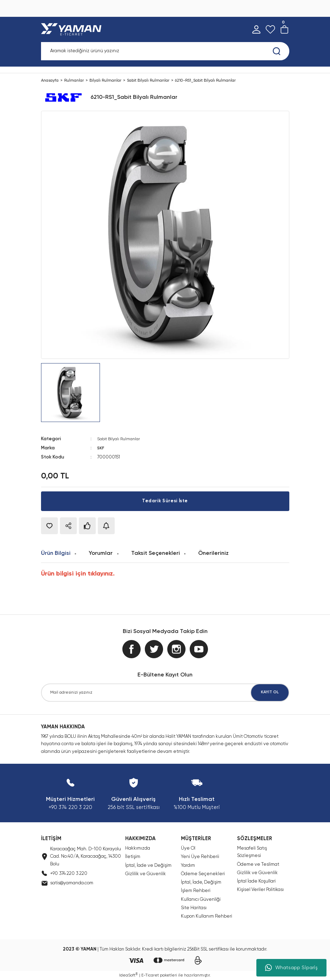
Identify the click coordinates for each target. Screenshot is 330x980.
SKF (101, 448)
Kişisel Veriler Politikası (260, 889)
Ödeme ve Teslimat (258, 864)
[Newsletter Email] (165, 692)
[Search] (165, 51)
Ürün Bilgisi (56, 553)
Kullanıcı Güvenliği (201, 899)
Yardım (188, 865)
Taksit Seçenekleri (156, 553)
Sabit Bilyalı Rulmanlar (120, 439)
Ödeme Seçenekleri (203, 874)
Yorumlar (101, 553)
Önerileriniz (213, 553)
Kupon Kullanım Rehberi (207, 916)
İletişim (133, 856)
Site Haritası (194, 908)
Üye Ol (188, 848)
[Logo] (73, 29)
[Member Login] (256, 29)
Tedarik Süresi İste (165, 501)
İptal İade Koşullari (256, 881)
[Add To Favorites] (49, 525)
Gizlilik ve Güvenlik (146, 874)
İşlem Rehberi (196, 890)
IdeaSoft (129, 975)
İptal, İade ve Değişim (148, 865)
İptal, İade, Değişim (201, 882)
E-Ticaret (150, 975)
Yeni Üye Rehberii (200, 856)
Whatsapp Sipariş (291, 968)
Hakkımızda (138, 848)
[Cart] (284, 29)
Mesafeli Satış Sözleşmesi (252, 852)
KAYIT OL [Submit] (270, 692)
